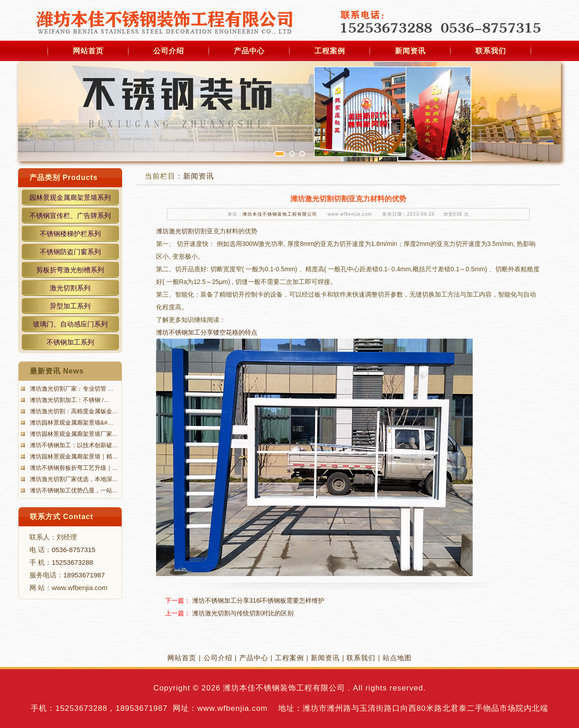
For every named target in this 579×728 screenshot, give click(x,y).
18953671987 (84, 575)
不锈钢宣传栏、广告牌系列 (70, 215)
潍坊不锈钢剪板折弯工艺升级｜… (73, 468)
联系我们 (491, 51)
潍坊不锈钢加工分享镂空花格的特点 (207, 332)
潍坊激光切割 (175, 231)
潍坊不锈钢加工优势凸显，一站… (73, 490)
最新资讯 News (57, 371)
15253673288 (72, 562)
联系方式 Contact (62, 517)
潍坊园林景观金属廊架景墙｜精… (73, 456)
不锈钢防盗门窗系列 (70, 252)
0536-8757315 (74, 550)
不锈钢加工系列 (70, 342)
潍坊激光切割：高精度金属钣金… (73, 411)
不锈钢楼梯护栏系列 (70, 234)
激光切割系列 (70, 288)
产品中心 (249, 51)
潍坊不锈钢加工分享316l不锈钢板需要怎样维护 (258, 600)
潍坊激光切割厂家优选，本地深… (73, 479)
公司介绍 (169, 51)
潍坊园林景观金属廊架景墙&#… (71, 423)
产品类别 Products (64, 177)
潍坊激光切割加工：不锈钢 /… (69, 400)
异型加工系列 (70, 306)
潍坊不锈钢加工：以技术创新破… (73, 445)
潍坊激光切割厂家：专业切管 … (71, 389)
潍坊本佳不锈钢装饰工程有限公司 (280, 214)
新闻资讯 (410, 51)
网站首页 (88, 51)
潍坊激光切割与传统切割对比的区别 (243, 613)
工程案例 (330, 51)
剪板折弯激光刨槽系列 (70, 270)
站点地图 (397, 658)
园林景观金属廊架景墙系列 (70, 197)
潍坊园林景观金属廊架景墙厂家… (73, 434)
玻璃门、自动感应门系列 (70, 324)
